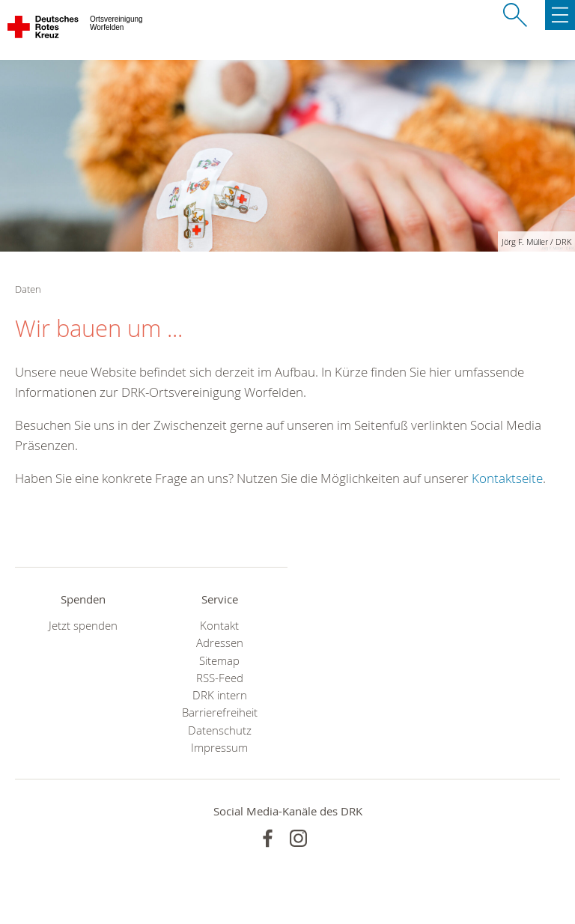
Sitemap (219, 661)
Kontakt (219, 626)
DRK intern (220, 695)
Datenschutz (220, 730)
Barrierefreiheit (220, 712)
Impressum (219, 748)
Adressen (220, 643)
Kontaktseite (507, 478)
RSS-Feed (220, 678)
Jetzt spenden (83, 626)
